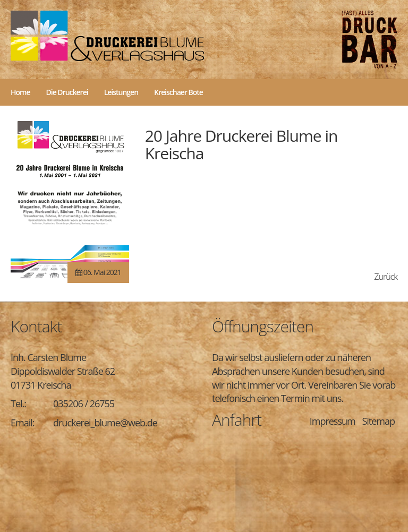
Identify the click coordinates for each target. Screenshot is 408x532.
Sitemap (378, 421)
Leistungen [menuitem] (121, 92)
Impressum (333, 421)
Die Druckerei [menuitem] (67, 92)
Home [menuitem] (20, 92)
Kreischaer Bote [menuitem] (178, 92)
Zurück (386, 277)
